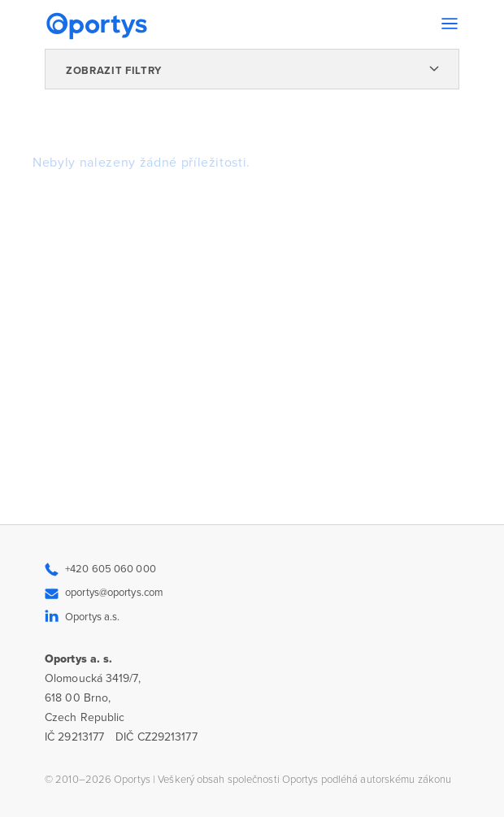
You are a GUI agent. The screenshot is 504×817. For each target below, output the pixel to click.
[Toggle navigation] (450, 24)
